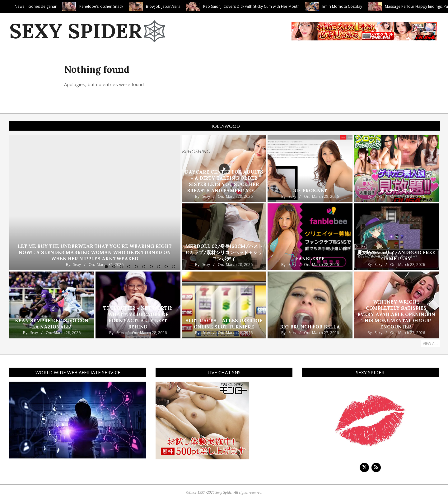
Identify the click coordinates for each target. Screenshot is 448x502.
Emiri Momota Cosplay (379, 6)
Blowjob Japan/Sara (200, 6)
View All (431, 344)
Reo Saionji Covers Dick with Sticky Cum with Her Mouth (288, 6)
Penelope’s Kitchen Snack (138, 6)
